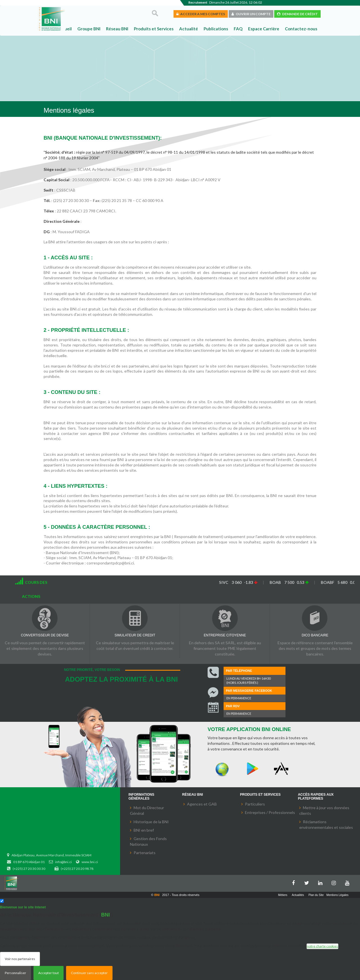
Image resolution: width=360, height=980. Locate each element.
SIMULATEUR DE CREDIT (135, 635)
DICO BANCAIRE (315, 635)
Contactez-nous (301, 29)
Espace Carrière (264, 29)
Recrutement (198, 2)
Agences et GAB (202, 804)
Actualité (189, 29)
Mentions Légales (337, 895)
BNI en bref (144, 830)
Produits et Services (154, 29)
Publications (216, 29)
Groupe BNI (89, 29)
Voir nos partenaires (20, 959)
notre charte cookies (322, 946)
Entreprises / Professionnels (270, 812)
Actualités (298, 895)
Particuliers (255, 804)
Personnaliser (15, 973)
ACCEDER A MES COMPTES (201, 14)
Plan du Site (316, 895)
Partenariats (145, 853)
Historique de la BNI (151, 822)
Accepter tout (49, 973)
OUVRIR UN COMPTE (251, 14)
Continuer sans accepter (89, 973)
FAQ (238, 29)
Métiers (283, 895)
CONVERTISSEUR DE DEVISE (45, 635)
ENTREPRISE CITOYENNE (225, 635)
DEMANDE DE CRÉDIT (297, 14)
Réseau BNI (117, 29)
